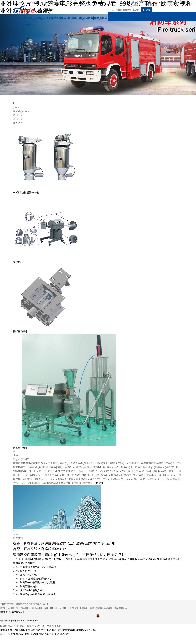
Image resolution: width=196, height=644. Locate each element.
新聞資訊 (99, 18)
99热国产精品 (62, 634)
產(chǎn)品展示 (115, 18)
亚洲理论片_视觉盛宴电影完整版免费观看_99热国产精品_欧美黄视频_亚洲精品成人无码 (48, 630)
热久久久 (49, 634)
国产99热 (5, 634)
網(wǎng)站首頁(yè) (25, 18)
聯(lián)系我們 (22, 25)
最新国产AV (17, 634)
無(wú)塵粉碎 (68, 18)
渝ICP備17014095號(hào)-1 (12, 612)
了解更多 (99, 483)
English (174, 3)
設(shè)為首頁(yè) (141, 3)
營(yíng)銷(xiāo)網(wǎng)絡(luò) (144, 18)
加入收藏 (160, 3)
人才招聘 (169, 18)
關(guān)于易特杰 (48, 18)
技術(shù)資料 (85, 18)
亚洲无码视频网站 (34, 634)
